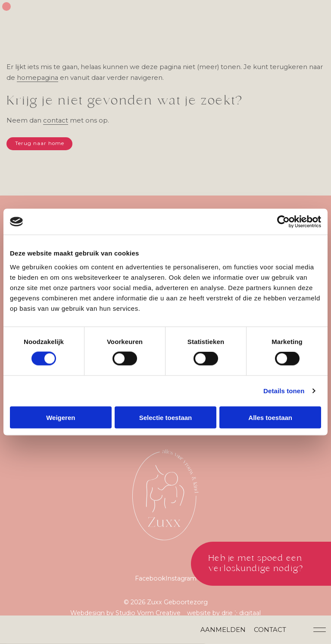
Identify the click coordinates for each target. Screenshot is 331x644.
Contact (272, 629)
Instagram (182, 584)
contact (56, 121)
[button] (322, 629)
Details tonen (284, 391)
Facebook (150, 584)
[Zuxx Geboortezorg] (165, 499)
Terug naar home (40, 144)
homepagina (54, 78)
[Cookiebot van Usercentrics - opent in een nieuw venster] (283, 222)
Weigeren (61, 418)
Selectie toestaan (166, 418)
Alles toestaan (270, 418)
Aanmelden (225, 629)
